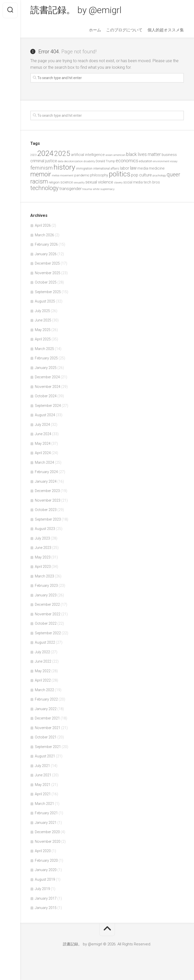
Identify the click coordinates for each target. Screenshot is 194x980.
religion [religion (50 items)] (54, 182)
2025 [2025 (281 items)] (62, 154)
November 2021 (48, 728)
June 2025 (43, 320)
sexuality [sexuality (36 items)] (79, 183)
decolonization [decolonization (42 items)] (74, 161)
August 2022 (45, 642)
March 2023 (44, 576)
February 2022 (46, 699)
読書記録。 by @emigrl (76, 10)
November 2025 (48, 273)
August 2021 (45, 756)
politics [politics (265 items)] (120, 174)
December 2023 (47, 491)
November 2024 (48, 387)
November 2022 (48, 614)
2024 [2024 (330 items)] (45, 153)
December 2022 (47, 604)
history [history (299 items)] (64, 167)
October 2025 (46, 282)
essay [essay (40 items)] (174, 161)
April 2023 (43, 567)
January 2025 (46, 368)
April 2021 (43, 794)
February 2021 (46, 813)
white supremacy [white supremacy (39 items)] (104, 189)
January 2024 (46, 481)
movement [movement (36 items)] (67, 176)
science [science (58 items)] (67, 182)
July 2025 (42, 311)
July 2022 (42, 652)
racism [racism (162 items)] (39, 181)
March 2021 (44, 804)
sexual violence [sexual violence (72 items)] (99, 182)
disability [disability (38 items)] (89, 161)
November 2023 (48, 500)
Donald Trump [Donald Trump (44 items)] (105, 161)
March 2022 (44, 690)
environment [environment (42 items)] (161, 161)
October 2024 (46, 396)
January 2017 (46, 898)
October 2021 (46, 737)
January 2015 (46, 908)
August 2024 (45, 415)
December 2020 (47, 832)
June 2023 (43, 548)
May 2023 (43, 557)
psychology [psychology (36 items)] (159, 176)
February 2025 (46, 358)
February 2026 (46, 244)
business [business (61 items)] (169, 155)
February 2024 (46, 472)
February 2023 (46, 586)
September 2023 (48, 519)
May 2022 (43, 671)
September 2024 (48, 406)
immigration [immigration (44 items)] (84, 169)
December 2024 (47, 377)
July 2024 (42, 425)
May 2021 (43, 785)
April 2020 (43, 851)
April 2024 (43, 453)
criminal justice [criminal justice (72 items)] (44, 161)
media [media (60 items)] (143, 168)
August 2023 (45, 529)
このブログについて (124, 30)
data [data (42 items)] (61, 161)
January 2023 (46, 595)
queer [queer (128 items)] (173, 174)
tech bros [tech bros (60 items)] (152, 182)
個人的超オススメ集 (166, 30)
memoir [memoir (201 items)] (41, 174)
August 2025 (45, 301)
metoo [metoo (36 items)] (56, 176)
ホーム (95, 30)
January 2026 (46, 254)
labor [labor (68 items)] (125, 168)
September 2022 (48, 633)
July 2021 (42, 766)
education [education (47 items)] (146, 161)
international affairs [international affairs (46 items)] (106, 168)
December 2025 (47, 263)
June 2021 (43, 775)
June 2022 (43, 661)
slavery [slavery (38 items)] (118, 183)
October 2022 (46, 623)
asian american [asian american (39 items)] (116, 155)
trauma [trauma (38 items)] (87, 189)
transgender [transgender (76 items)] (70, 189)
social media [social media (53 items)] (133, 182)
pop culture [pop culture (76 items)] (141, 175)
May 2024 (43, 444)
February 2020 (46, 860)
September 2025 (48, 292)
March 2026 (44, 235)
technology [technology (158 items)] (44, 188)
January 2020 (46, 870)
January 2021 (46, 823)
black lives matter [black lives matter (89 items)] (144, 154)
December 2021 (47, 718)
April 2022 (43, 680)
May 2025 (43, 330)
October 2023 (46, 510)
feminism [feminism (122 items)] (42, 168)
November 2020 (48, 842)
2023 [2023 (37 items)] (33, 155)
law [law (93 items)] (133, 168)
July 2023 (42, 538)
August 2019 (45, 879)
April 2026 (43, 225)
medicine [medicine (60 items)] (157, 168)
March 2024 (44, 462)
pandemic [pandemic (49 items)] (82, 175)
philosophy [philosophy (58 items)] (99, 175)
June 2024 (43, 434)
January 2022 (46, 709)
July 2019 (42, 889)
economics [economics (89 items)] (127, 161)
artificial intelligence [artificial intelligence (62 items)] (88, 155)
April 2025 (43, 339)
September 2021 (48, 747)
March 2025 (44, 349)
